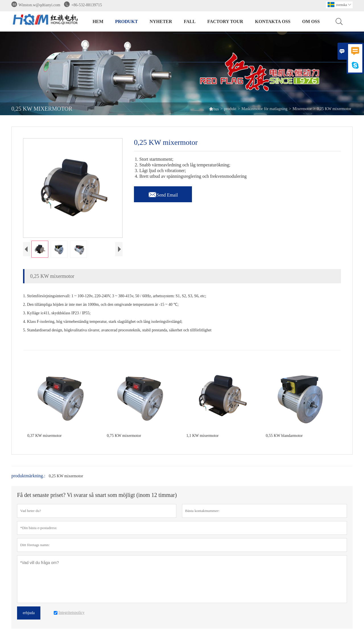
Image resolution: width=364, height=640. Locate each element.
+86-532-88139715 (86, 5)
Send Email (163, 193)
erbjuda (29, 613)
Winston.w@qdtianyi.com (39, 5)
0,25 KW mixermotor (66, 476)
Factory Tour (225, 21)
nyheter (161, 21)
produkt (127, 21)
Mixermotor (302, 109)
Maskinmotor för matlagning (264, 109)
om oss (311, 21)
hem (98, 21)
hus (214, 109)
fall (190, 21)
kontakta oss (273, 21)
